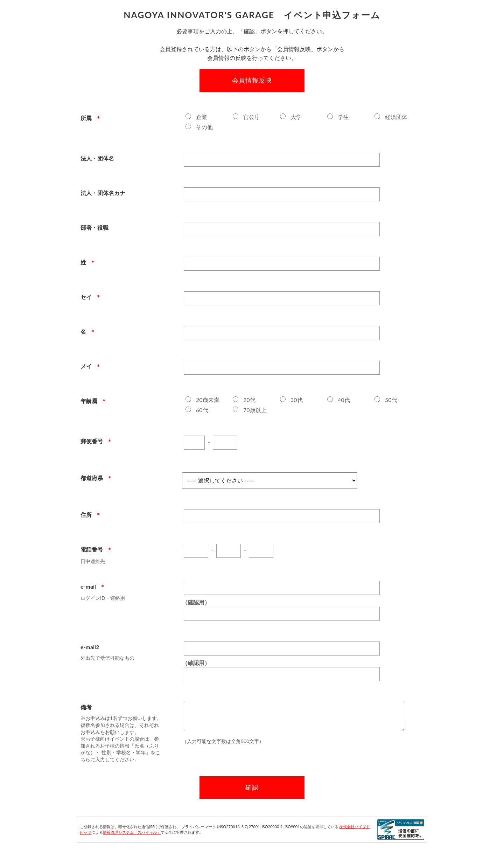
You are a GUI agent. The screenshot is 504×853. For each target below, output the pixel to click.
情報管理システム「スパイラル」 (132, 832)
